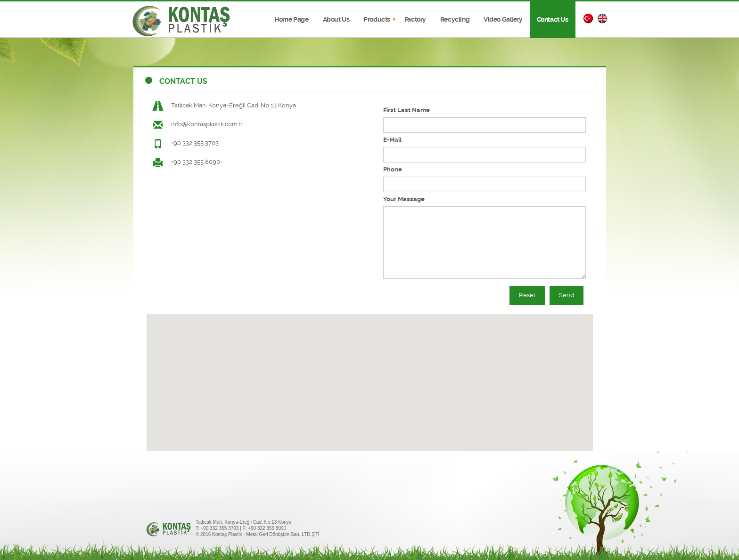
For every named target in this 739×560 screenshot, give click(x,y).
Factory (415, 19)
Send (567, 295)
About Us (336, 19)
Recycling (455, 19)
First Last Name (406, 110)
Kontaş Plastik (182, 21)
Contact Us (553, 19)
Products (377, 19)
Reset (527, 295)
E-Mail (392, 140)
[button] (369, 374)
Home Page (291, 19)
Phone (393, 169)
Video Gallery (503, 19)
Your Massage (404, 199)
